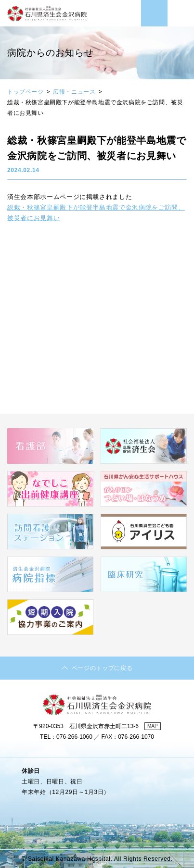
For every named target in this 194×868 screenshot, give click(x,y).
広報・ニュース (74, 92)
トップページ (26, 92)
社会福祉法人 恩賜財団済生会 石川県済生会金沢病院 (47, 19)
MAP (153, 726)
